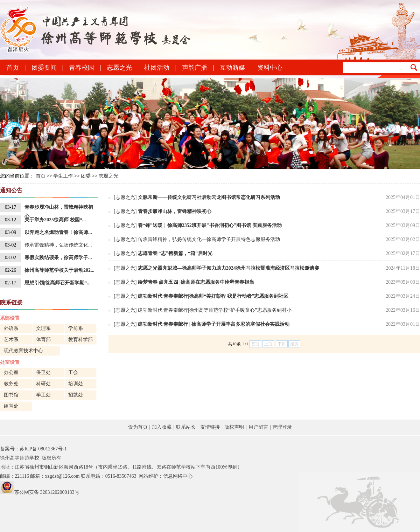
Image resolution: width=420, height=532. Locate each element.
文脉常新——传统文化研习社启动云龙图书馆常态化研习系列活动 (209, 197)
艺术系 (11, 340)
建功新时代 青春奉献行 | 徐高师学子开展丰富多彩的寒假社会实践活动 (214, 324)
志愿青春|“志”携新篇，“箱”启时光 (175, 253)
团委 (86, 176)
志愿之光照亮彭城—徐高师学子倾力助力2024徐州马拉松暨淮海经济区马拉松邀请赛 (229, 268)
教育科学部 (80, 340)
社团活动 (157, 68)
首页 (13, 68)
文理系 (43, 328)
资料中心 (270, 68)
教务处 (11, 384)
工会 (73, 372)
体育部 (43, 340)
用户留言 (258, 427)
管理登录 (282, 427)
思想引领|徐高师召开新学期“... (58, 283)
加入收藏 (162, 427)
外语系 (11, 328)
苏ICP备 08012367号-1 (43, 449)
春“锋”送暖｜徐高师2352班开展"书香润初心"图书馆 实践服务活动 (210, 225)
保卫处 (43, 372)
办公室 (11, 372)
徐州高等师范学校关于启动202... (59, 270)
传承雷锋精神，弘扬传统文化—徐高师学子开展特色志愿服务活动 (209, 239)
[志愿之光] (125, 197)
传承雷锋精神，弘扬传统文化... (58, 245)
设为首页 (138, 427)
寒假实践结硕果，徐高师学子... (58, 258)
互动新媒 (232, 68)
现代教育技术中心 (23, 351)
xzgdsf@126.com (62, 476)
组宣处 (11, 406)
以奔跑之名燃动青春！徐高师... (58, 232)
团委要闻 (44, 68)
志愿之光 (119, 68)
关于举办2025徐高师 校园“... (55, 220)
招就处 (76, 395)
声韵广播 (195, 68)
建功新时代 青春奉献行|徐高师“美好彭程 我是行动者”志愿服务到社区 (213, 296)
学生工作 (63, 176)
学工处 (43, 395)
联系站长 (186, 427)
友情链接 (210, 427)
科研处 (43, 384)
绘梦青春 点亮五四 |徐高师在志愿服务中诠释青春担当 (196, 282)
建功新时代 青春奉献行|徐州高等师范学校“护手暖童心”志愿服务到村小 (215, 310)
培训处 (76, 384)
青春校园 (82, 68)
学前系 (76, 328)
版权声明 (234, 427)
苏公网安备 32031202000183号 (47, 492)
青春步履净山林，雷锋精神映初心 (59, 208)
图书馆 (11, 395)
